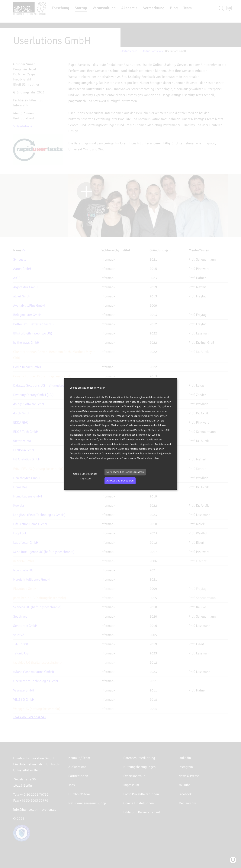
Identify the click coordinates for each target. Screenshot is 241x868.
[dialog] (120, 434)
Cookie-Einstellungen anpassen (85, 476)
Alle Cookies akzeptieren (120, 481)
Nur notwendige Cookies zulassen (125, 472)
